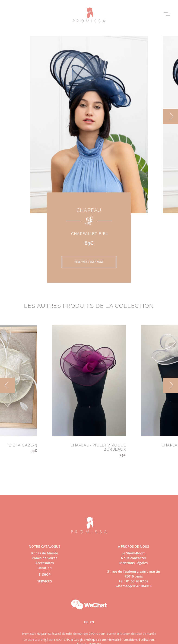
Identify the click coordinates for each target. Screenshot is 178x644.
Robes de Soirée (44, 558)
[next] (170, 116)
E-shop (45, 574)
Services (45, 581)
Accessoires (45, 563)
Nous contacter (134, 558)
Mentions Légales (133, 563)
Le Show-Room (134, 553)
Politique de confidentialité (103, 640)
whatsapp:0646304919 (133, 586)
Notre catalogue (44, 546)
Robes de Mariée (45, 553)
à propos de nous (133, 546)
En (86, 622)
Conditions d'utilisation (139, 640)
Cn (92, 622)
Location (45, 568)
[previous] (8, 385)
